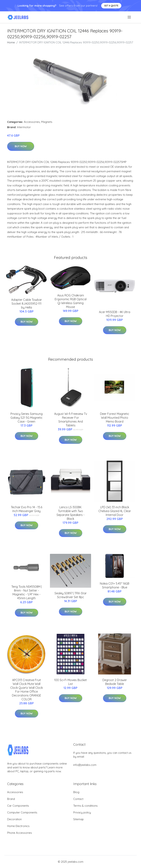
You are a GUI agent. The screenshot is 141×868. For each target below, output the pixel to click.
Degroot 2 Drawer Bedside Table (115, 682)
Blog (76, 792)
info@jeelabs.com (85, 765)
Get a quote (111, 6)
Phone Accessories (20, 833)
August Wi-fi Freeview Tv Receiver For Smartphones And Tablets (71, 420)
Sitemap (78, 819)
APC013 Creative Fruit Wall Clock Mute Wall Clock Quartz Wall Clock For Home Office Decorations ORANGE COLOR (27, 690)
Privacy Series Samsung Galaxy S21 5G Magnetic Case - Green (27, 418)
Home (11, 42)
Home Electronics (18, 826)
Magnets (47, 122)
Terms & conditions (85, 806)
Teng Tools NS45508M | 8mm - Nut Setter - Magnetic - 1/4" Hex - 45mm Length (27, 592)
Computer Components (22, 812)
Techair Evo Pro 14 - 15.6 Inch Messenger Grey (27, 509)
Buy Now (21, 146)
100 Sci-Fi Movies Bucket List (70, 682)
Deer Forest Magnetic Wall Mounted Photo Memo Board (115, 418)
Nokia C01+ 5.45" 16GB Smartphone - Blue (115, 585)
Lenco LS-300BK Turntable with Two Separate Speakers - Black (70, 513)
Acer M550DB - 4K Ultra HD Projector (115, 314)
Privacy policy (82, 812)
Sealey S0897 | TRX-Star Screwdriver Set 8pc (71, 595)
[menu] (130, 17)
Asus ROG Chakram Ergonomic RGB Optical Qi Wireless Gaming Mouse (71, 301)
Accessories (32, 122)
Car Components (18, 806)
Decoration (14, 819)
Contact (78, 799)
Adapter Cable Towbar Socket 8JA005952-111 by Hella (27, 304)
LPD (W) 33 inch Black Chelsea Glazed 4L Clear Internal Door (115, 511)
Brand (11, 799)
